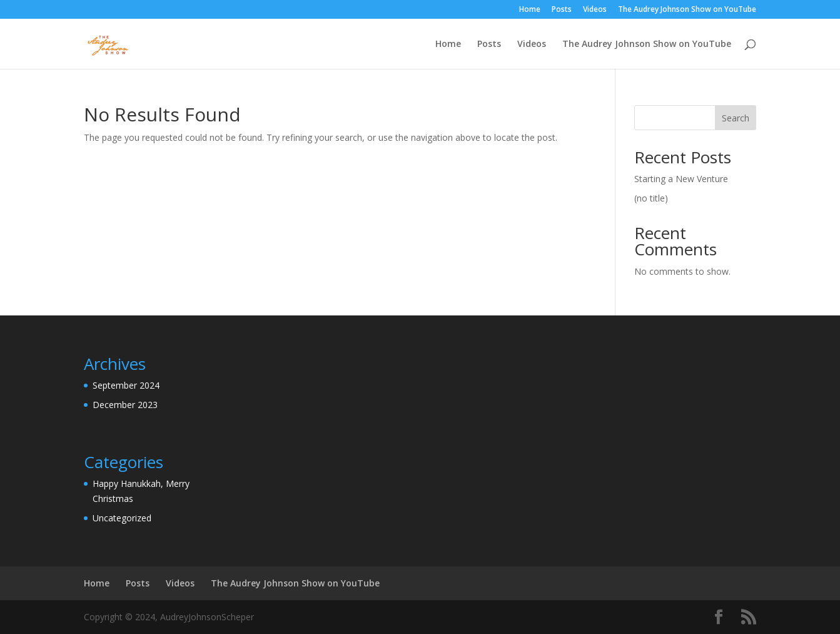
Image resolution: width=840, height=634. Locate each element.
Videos (595, 10)
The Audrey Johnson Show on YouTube (687, 10)
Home (530, 10)
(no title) (651, 198)
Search (736, 118)
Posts (562, 10)
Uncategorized (122, 518)
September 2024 (126, 385)
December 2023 (125, 405)
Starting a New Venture (681, 179)
